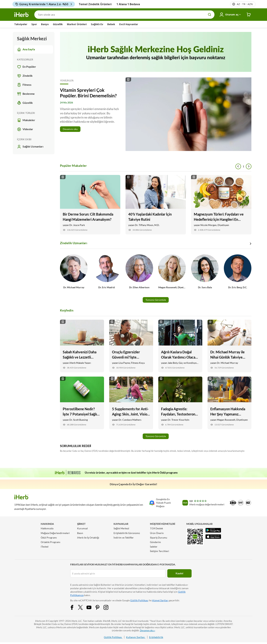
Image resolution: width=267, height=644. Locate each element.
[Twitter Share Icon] (83, 607)
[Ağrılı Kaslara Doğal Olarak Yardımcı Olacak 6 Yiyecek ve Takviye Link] (180, 346)
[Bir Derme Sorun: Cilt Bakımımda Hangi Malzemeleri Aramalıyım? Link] (90, 205)
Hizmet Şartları (160, 600)
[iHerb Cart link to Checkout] (249, 15)
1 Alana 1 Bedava (128, 4)
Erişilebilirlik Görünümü (127, 533)
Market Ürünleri (77, 24)
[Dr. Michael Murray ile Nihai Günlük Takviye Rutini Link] (230, 346)
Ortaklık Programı (51, 542)
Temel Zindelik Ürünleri (95, 4)
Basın (80, 533)
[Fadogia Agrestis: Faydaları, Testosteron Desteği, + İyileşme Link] (180, 403)
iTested (45, 547)
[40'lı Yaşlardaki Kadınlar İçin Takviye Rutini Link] (156, 205)
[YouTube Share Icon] (91, 607)
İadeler (154, 547)
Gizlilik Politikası (139, 600)
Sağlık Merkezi (121, 528)
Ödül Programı (49, 538)
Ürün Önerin (157, 533)
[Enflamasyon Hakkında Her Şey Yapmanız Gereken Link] (230, 403)
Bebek (111, 24)
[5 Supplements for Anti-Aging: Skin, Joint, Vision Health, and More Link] (131, 403)
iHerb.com (40, 621)
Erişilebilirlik (156, 637)
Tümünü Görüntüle (156, 300)
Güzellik (58, 24)
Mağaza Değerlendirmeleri (55, 533)
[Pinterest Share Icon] (100, 607)
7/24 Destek (156, 528)
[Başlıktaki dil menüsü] (245, 4)
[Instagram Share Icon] (108, 607)
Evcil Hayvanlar (129, 24)
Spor (34, 24)
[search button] (210, 15)
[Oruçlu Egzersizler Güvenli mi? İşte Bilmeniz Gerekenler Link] (131, 346)
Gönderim (155, 542)
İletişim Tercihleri (160, 551)
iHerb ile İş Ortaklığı (88, 538)
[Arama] (124, 15)
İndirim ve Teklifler (124, 538)
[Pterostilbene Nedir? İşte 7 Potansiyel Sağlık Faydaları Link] (82, 403)
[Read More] (156, 114)
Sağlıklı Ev (97, 24)
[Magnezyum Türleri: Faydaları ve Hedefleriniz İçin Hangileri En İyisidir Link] (221, 205)
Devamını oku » (148, 630)
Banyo (45, 24)
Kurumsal (82, 528)
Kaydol (179, 573)
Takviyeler (21, 24)
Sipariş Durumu (159, 538)
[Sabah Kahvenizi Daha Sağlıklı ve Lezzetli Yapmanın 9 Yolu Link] (82, 346)
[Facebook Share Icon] (74, 607)
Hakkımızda (47, 528)
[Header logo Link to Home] (21, 15)
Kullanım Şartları (136, 637)
